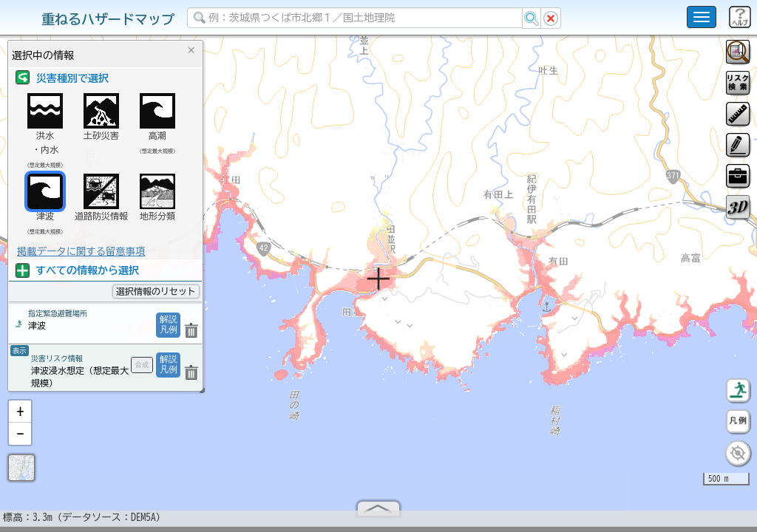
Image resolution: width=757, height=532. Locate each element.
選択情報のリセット (156, 291)
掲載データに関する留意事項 (81, 251)
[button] (20, 417)
